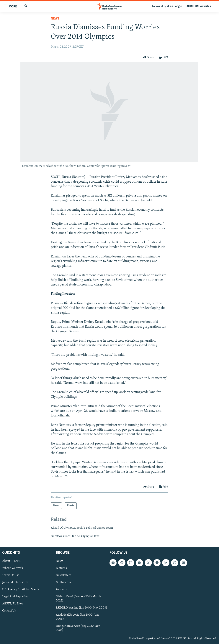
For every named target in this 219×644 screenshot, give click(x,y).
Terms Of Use (11, 575)
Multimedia (63, 582)
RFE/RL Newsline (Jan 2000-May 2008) (81, 608)
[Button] (149, 57)
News (55, 19)
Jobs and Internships (15, 582)
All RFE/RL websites (199, 6)
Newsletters (64, 575)
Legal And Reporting (15, 596)
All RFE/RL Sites (13, 604)
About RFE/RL (11, 561)
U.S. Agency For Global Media (21, 589)
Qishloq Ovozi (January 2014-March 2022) (78, 598)
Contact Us (9, 611)
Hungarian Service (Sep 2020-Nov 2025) (78, 628)
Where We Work (13, 568)
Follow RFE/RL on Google (167, 6)
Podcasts (61, 589)
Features (61, 568)
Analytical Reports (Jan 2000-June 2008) (78, 617)
